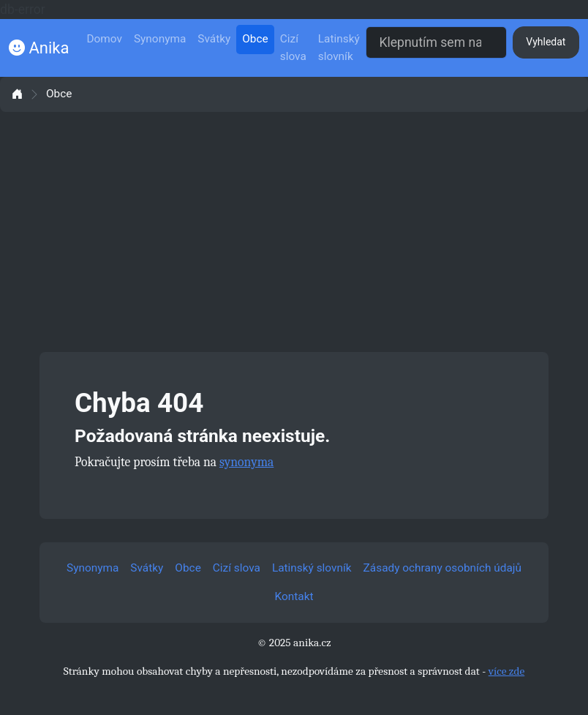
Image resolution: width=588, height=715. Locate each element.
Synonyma (160, 39)
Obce (255, 39)
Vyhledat (546, 42)
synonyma (246, 462)
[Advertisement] (294, 232)
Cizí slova (293, 47)
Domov (104, 39)
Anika (39, 48)
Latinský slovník (339, 47)
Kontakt (294, 596)
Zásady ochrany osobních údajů (442, 568)
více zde (507, 671)
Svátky (214, 39)
